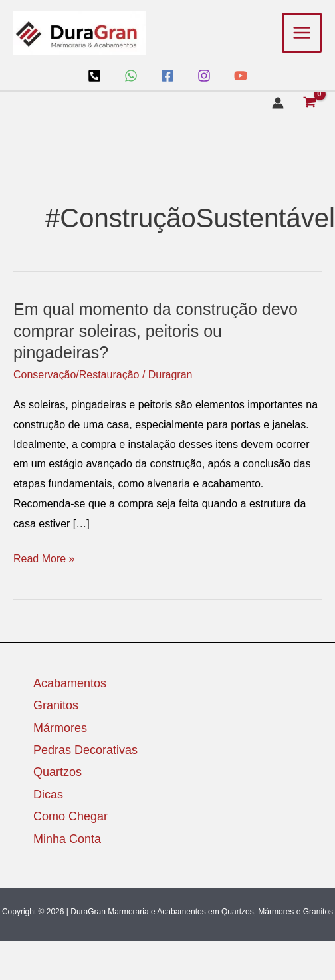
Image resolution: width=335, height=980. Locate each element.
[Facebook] (167, 76)
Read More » (44, 557)
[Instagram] (204, 76)
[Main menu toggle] (302, 33)
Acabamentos (70, 683)
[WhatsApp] (131, 76)
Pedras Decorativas (85, 750)
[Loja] (94, 76)
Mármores (60, 728)
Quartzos (57, 772)
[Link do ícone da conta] (278, 103)
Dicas (48, 795)
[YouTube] (241, 76)
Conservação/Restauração (76, 375)
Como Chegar (70, 816)
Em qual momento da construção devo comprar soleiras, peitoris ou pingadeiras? (156, 331)
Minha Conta (67, 839)
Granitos (56, 705)
